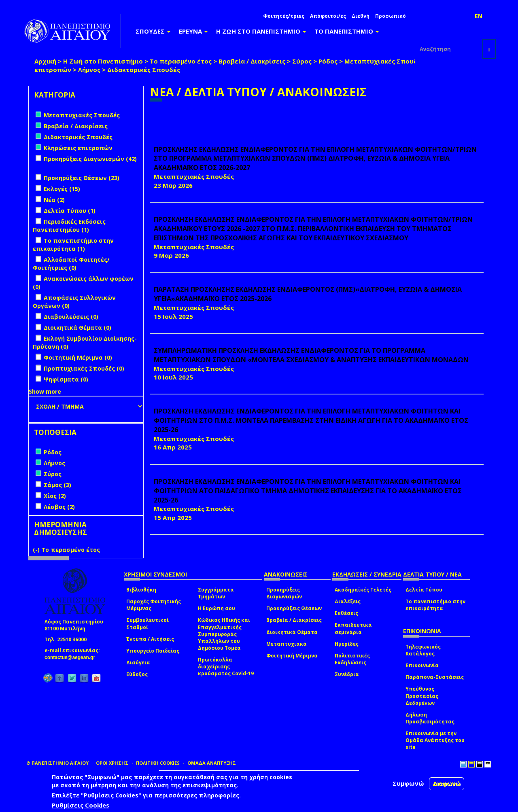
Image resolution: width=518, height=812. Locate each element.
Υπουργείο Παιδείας (153, 651)
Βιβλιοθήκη (141, 590)
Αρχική (45, 61)
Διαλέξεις (348, 601)
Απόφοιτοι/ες (328, 16)
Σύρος (302, 61)
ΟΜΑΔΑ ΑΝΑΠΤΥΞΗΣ (212, 763)
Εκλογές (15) (62, 189)
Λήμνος (89, 70)
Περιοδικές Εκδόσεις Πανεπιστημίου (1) (69, 226)
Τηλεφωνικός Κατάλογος (423, 650)
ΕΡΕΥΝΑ (193, 31)
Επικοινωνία (422, 665)
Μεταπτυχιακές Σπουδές (384, 61)
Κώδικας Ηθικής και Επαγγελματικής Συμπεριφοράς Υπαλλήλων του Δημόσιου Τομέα (224, 634)
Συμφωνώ (408, 783)
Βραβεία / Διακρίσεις (252, 61)
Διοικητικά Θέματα (292, 632)
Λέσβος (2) (59, 507)
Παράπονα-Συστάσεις (435, 677)
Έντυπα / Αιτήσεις (150, 639)
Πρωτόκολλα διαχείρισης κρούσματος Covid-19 (226, 667)
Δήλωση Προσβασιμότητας (430, 718)
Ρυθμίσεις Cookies (81, 805)
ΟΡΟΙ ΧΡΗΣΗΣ (112, 763)
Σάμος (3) (57, 485)
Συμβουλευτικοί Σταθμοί (148, 623)
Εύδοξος (137, 674)
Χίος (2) (55, 496)
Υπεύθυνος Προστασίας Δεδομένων (422, 696)
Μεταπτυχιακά (287, 644)
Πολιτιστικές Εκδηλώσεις (352, 659)
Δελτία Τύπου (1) (70, 211)
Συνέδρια (347, 674)
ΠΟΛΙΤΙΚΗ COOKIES (158, 763)
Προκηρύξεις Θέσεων (294, 608)
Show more (45, 391)
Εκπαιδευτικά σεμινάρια (353, 628)
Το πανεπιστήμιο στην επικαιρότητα (435, 605)
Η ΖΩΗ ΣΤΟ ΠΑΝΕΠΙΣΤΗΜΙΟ (261, 31)
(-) (37, 550)
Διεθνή (361, 16)
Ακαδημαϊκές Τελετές (363, 590)
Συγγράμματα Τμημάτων (216, 593)
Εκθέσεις (346, 613)
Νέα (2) (54, 200)
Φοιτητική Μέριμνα (292, 656)
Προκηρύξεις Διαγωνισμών (284, 593)
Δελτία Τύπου (424, 590)
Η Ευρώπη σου (217, 608)
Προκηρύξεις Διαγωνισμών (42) (90, 159)
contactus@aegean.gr (72, 657)
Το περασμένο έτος (181, 61)
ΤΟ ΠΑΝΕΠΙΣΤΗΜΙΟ (347, 31)
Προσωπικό (391, 16)
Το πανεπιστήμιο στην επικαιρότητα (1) (73, 245)
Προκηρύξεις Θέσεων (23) (82, 178)
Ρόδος (328, 61)
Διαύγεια (138, 663)
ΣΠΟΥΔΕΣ (153, 31)
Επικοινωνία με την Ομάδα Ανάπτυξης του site (435, 740)
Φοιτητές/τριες (284, 16)
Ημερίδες (347, 644)
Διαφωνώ (447, 783)
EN (479, 16)
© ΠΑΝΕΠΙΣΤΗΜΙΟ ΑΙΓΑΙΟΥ (57, 763)
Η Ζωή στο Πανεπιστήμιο (103, 61)
